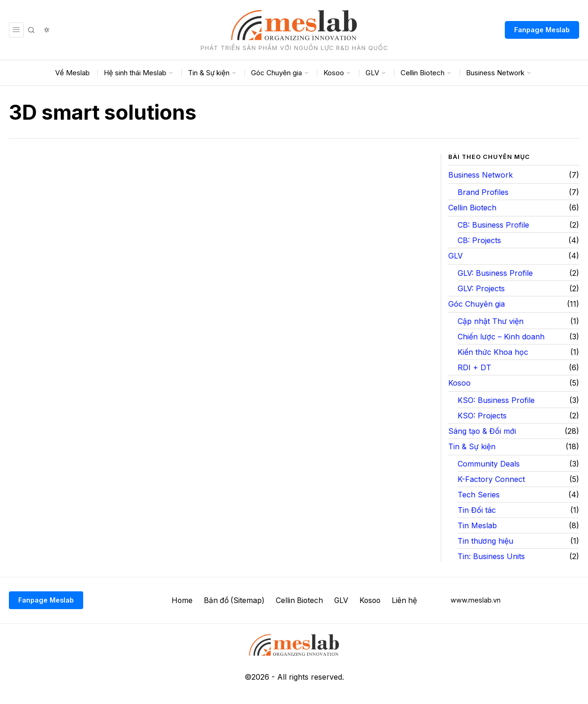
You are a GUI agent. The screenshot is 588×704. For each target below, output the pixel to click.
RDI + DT (474, 367)
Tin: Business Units (491, 556)
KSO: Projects (482, 416)
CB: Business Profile (493, 225)
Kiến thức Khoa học (493, 352)
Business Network (480, 175)
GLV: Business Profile (495, 273)
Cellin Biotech (472, 208)
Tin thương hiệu (485, 541)
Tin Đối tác (477, 510)
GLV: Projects (481, 288)
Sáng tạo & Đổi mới (482, 431)
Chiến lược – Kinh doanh (501, 337)
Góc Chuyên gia (477, 304)
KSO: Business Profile (496, 400)
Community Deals (489, 464)
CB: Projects (479, 240)
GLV (455, 256)
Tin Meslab (477, 525)
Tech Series (479, 495)
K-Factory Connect (491, 479)
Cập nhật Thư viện (491, 321)
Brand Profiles (483, 192)
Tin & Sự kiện (472, 446)
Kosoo (459, 383)
